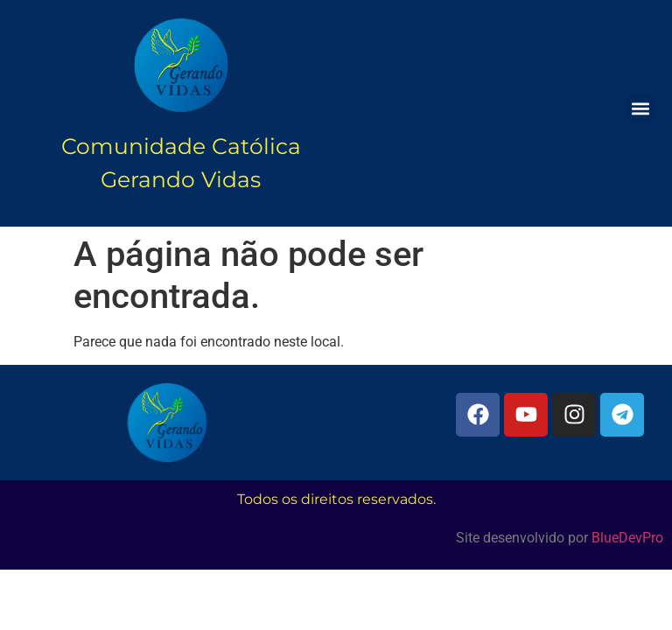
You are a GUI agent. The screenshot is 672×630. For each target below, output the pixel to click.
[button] (640, 109)
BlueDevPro (627, 538)
